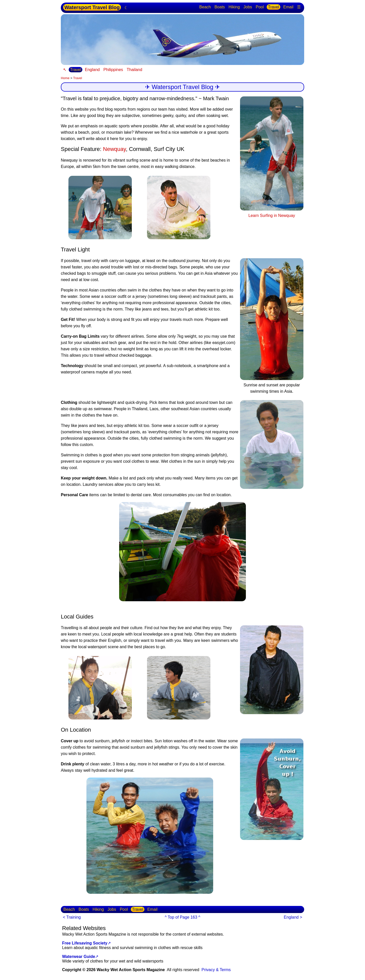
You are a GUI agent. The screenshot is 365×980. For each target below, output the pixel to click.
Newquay (114, 149)
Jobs (248, 7)
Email (288, 7)
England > (293, 917)
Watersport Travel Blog (92, 7)
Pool (260, 7)
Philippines (113, 70)
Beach (205, 7)
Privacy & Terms (216, 970)
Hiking (234, 7)
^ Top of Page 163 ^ (182, 917)
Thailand (134, 70)
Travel (273, 7)
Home (65, 78)
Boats (220, 7)
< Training (72, 917)
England (92, 70)
